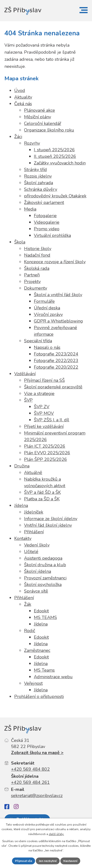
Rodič (30, 631)
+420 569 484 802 (30, 769)
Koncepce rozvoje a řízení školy (55, 262)
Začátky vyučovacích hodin (60, 163)
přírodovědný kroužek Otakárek (55, 196)
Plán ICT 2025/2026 (45, 446)
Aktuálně (33, 473)
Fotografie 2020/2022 (56, 367)
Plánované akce (39, 110)
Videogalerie (47, 222)
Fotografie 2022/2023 (56, 361)
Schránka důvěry (41, 189)
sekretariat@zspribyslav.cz (37, 796)
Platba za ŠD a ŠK (42, 499)
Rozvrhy (32, 143)
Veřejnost (33, 683)
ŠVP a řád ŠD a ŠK (42, 492)
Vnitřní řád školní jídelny (48, 525)
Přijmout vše (24, 861)
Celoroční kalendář (43, 123)
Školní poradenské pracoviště (53, 387)
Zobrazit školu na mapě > (37, 753)
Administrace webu (53, 677)
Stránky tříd (35, 170)
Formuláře (44, 301)
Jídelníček (34, 512)
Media (30, 209)
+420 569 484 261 (30, 782)
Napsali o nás (47, 347)
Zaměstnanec (37, 650)
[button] (84, 10)
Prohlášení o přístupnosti (39, 696)
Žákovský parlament (44, 202)
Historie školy (38, 249)
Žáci (18, 137)
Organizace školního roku (49, 130)
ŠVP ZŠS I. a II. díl (52, 420)
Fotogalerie (45, 216)
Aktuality (23, 97)
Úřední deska (47, 308)
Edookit (41, 611)
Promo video (47, 229)
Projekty (32, 282)
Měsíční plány (38, 117)
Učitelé (31, 552)
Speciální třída (38, 341)
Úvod (20, 91)
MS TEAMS (45, 617)
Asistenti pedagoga (43, 558)
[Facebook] (7, 807)
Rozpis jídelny (38, 176)
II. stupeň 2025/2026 (55, 156)
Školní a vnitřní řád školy (58, 295)
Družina (22, 466)
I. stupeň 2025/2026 (54, 150)
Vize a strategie (39, 394)
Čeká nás (23, 104)
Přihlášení (34, 532)
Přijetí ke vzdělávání (44, 426)
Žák (28, 604)
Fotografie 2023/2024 (56, 354)
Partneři (32, 275)
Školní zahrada (39, 183)
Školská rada (37, 268)
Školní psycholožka (43, 585)
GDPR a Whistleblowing (58, 321)
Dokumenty (36, 288)
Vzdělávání (25, 374)
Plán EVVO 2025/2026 (47, 453)
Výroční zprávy (48, 314)
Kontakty (23, 538)
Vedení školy (37, 545)
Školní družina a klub (45, 565)
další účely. (56, 834)
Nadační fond (37, 255)
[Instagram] (16, 807)
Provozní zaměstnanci (45, 578)
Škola (20, 242)
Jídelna (21, 505)
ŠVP (28, 400)
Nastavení (70, 861)
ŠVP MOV (44, 413)
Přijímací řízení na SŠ (44, 380)
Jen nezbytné (48, 861)
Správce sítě (36, 591)
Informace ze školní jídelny (51, 519)
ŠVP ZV (42, 407)
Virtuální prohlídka (52, 235)
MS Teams (44, 670)
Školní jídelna (38, 571)
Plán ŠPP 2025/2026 (46, 459)
